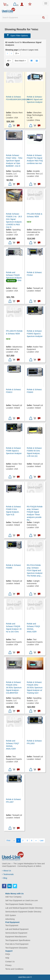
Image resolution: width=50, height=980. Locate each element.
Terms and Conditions (14, 969)
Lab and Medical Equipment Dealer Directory (24, 908)
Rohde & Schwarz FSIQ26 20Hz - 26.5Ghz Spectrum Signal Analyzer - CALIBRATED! (14, 688)
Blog (5, 878)
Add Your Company (13, 897)
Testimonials (8, 874)
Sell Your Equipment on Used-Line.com (22, 900)
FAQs (8, 954)
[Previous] (14, 840)
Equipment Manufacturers (16, 937)
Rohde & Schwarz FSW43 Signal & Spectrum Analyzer (35, 334)
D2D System (11, 915)
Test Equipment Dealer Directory (19, 904)
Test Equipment (12, 925)
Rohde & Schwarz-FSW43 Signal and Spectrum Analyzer (35, 99)
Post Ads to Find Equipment (17, 944)
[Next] (36, 840)
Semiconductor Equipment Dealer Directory (23, 912)
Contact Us (10, 962)
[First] (8, 840)
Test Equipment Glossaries (16, 948)
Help (7, 958)
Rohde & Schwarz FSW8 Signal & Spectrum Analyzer (14, 451)
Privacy (8, 965)
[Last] (42, 840)
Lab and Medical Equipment (17, 929)
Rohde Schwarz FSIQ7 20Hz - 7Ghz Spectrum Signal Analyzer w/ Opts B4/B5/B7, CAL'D (14, 161)
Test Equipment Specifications (18, 940)
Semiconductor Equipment (16, 933)
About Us (7, 871)
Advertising (10, 919)
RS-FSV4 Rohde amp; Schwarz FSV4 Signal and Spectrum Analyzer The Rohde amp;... (35, 570)
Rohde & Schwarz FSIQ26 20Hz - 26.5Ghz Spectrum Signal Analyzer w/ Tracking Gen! (35, 688)
